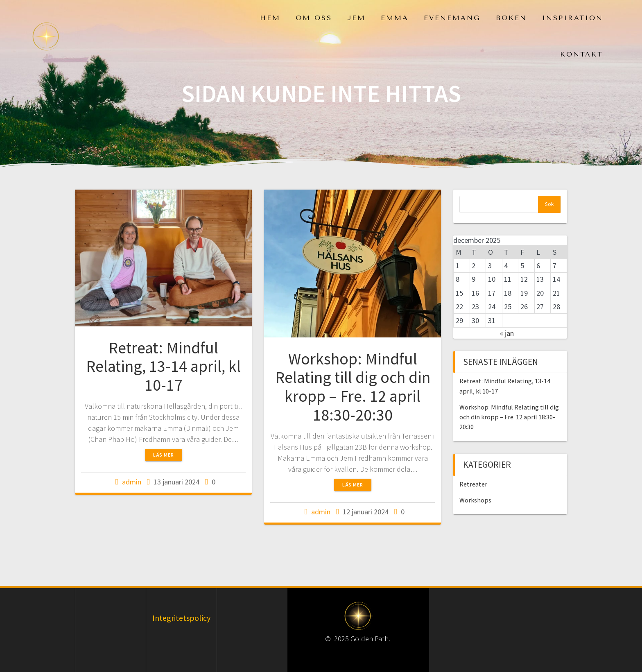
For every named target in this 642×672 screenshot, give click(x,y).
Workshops (475, 500)
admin (132, 482)
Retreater (473, 484)
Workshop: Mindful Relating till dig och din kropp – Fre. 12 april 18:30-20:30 (353, 387)
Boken (511, 18)
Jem (356, 18)
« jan (507, 333)
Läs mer (164, 455)
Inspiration (573, 18)
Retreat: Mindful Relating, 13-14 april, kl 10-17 (163, 366)
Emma (395, 18)
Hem (270, 18)
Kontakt (582, 54)
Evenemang (452, 18)
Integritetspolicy (181, 618)
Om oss (314, 18)
